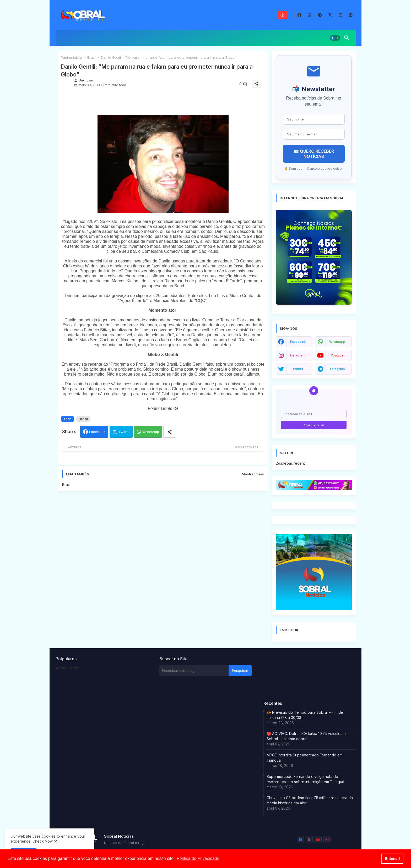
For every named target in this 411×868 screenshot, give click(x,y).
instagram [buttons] (298, 355)
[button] (335, 38)
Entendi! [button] (392, 859)
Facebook (97, 432)
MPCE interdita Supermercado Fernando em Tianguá (305, 758)
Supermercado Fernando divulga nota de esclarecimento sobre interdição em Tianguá (305, 779)
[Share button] (170, 432)
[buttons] (299, 15)
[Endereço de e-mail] (314, 414)
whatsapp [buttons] (337, 342)
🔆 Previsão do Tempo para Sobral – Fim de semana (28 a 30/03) (305, 715)
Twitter (124, 432)
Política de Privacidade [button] (198, 858)
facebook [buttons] (298, 342)
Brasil (92, 57)
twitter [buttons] (298, 369)
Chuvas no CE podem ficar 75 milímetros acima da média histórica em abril (310, 800)
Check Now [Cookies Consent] (43, 841)
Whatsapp (151, 432)
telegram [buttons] (337, 369)
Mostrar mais (253, 474)
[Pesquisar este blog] (194, 671)
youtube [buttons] (337, 355)
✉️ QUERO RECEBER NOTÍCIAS (314, 154)
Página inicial (72, 57)
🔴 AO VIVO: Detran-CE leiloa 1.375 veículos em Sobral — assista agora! (308, 736)
